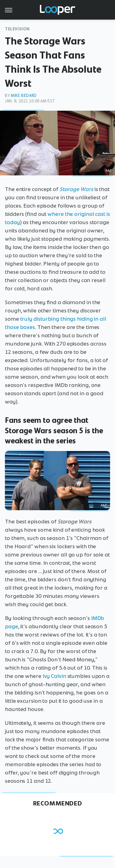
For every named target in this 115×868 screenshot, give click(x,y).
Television (17, 29)
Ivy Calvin (54, 676)
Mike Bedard (24, 96)
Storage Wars (76, 189)
